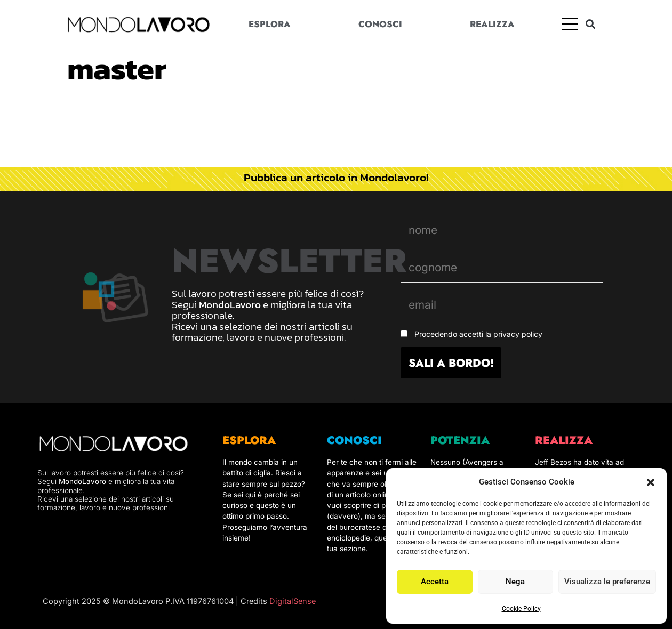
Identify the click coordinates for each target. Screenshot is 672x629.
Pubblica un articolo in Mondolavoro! (336, 177)
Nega (515, 582)
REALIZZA (564, 440)
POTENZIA (460, 440)
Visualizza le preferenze (607, 582)
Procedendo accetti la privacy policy (478, 334)
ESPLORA (249, 440)
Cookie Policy (521, 609)
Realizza (492, 24)
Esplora (270, 24)
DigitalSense (293, 601)
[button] (651, 482)
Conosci (380, 24)
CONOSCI (354, 440)
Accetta (435, 582)
